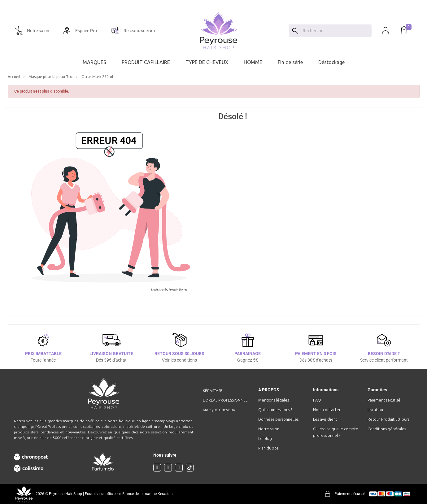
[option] (213, 2)
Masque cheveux (219, 410)
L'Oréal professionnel (225, 400)
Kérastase (213, 391)
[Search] (295, 31)
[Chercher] (336, 31)
